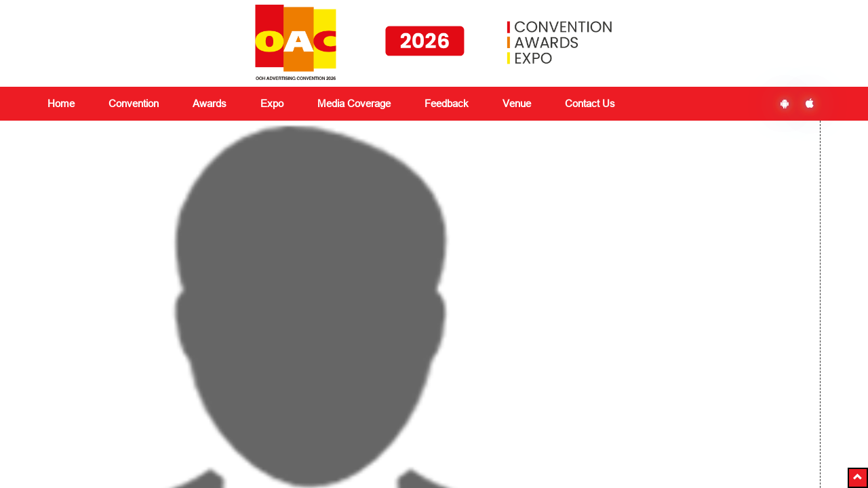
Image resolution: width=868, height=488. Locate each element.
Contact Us (590, 103)
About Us (67, 348)
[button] (858, 478)
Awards (196, 364)
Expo (191, 380)
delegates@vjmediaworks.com (124, 449)
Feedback (333, 364)
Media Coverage (354, 103)
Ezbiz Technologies (533, 451)
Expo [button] (272, 103)
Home (61, 103)
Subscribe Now (665, 390)
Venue (517, 103)
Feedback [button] (447, 103)
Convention (204, 348)
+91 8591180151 (263, 449)
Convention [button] (134, 103)
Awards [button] (210, 103)
